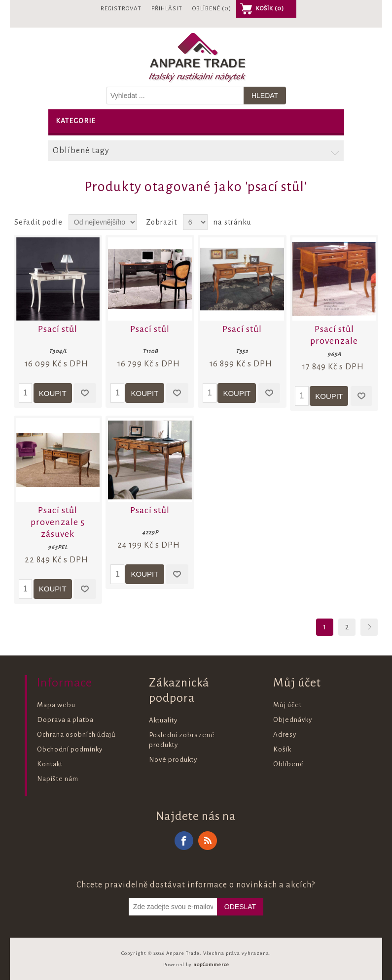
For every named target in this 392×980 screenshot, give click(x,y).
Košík (282, 749)
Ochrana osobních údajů (76, 735)
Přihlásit (167, 9)
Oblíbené (289, 764)
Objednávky (293, 720)
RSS (208, 841)
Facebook (184, 841)
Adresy (285, 735)
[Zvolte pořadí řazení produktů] (103, 222)
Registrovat (121, 9)
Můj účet (287, 705)
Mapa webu (56, 705)
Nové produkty (173, 760)
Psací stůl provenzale (334, 335)
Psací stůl (58, 329)
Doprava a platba (65, 720)
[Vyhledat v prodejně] (175, 96)
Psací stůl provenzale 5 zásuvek (58, 522)
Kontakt (50, 764)
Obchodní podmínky (70, 749)
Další (369, 627)
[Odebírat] (173, 907)
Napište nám (58, 779)
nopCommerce (211, 964)
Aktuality (163, 720)
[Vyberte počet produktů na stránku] (195, 222)
